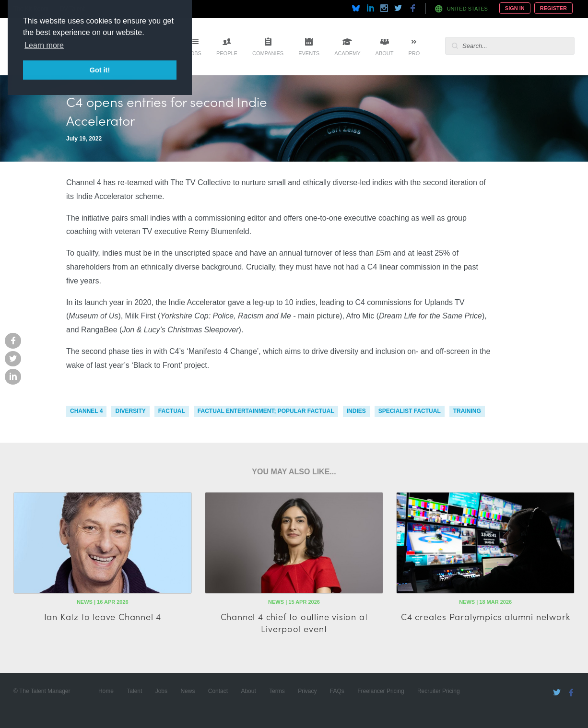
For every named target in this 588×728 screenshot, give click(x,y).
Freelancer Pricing (381, 691)
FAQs (337, 691)
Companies (268, 53)
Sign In (515, 8)
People (227, 53)
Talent (134, 691)
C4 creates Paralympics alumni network (486, 616)
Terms (277, 691)
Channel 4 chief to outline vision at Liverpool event (294, 622)
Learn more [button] (44, 45)
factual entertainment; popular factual (266, 411)
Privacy (307, 691)
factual (172, 411)
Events (309, 53)
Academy (347, 53)
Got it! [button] (100, 70)
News (188, 691)
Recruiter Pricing (439, 691)
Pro (414, 53)
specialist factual (410, 411)
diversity (130, 411)
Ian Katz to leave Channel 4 (103, 616)
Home (106, 691)
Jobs (194, 53)
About (385, 53)
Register (553, 8)
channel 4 (86, 411)
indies (356, 411)
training (467, 411)
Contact (218, 691)
